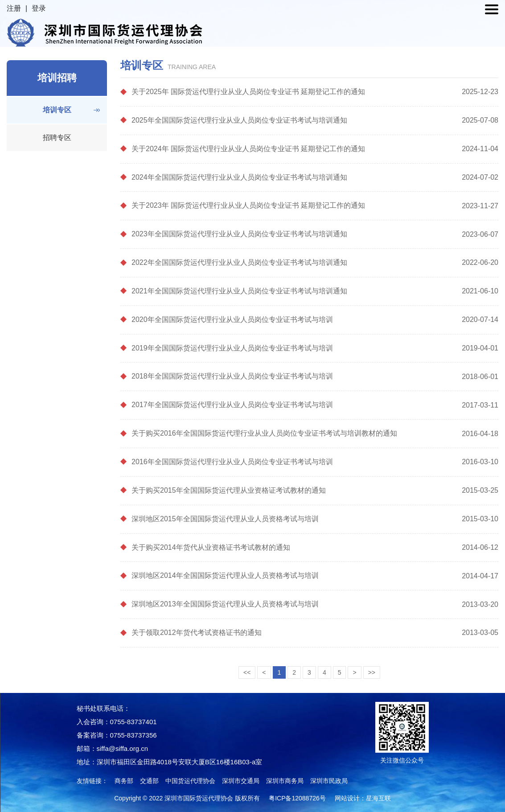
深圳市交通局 (241, 781)
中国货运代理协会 (190, 781)
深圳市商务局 (285, 781)
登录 (39, 8)
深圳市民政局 (329, 781)
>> (372, 672)
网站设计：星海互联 (363, 798)
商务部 (124, 781)
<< (247, 672)
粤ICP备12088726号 (297, 798)
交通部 (149, 781)
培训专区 (57, 110)
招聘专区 (57, 138)
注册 (14, 8)
